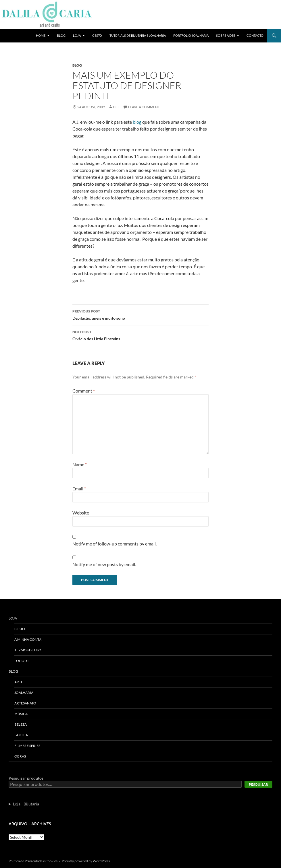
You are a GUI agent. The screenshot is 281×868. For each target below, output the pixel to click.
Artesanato (25, 703)
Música (21, 714)
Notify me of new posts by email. (104, 564)
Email (79, 489)
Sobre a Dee (226, 35)
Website (81, 513)
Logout (22, 661)
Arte (19, 682)
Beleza (21, 724)
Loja (77, 35)
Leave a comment (144, 107)
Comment (84, 391)
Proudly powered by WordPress (86, 861)
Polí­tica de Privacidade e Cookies (33, 861)
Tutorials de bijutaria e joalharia (138, 35)
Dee (116, 107)
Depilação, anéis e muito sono (140, 314)
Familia (21, 735)
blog (137, 122)
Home (41, 35)
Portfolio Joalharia (191, 35)
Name (80, 464)
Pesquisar (258, 784)
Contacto (255, 35)
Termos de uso (28, 650)
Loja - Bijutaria (26, 804)
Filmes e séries (27, 746)
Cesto (97, 35)
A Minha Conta (28, 639)
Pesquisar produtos (26, 778)
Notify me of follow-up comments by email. (114, 544)
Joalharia (24, 693)
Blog (61, 35)
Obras (20, 756)
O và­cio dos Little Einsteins (140, 335)
